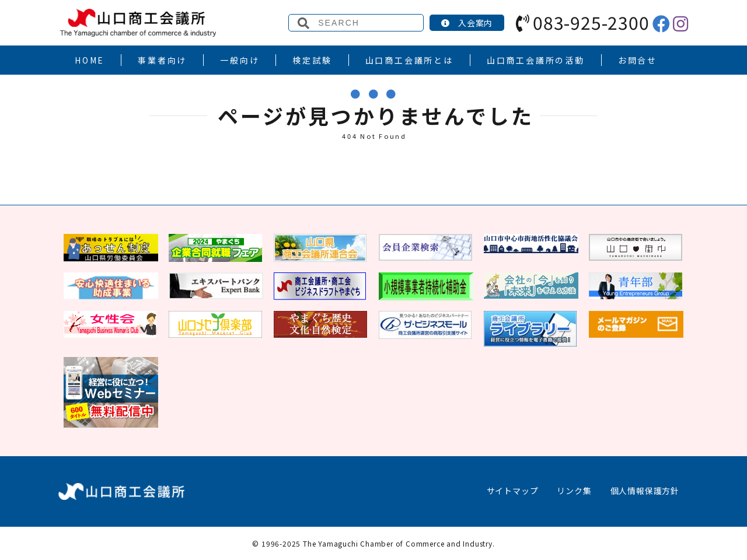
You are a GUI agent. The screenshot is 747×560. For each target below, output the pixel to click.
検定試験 (312, 60)
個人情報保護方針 (645, 491)
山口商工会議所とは (409, 60)
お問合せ (638, 60)
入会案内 (467, 23)
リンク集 (574, 491)
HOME (90, 60)
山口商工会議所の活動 (536, 60)
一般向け (240, 60)
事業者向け (162, 60)
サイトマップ (513, 491)
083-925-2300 (582, 22)
